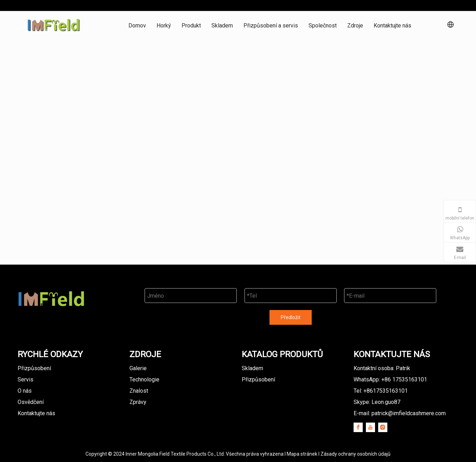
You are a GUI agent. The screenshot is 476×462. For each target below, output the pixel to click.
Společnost (323, 26)
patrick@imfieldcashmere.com (409, 413)
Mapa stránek (303, 454)
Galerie (138, 368)
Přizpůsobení (34, 368)
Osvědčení (31, 402)
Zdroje (355, 26)
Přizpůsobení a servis (271, 26)
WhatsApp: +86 (390, 379)
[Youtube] (370, 427)
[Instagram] (383, 427)
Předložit (291, 317)
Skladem (222, 26)
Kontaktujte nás (392, 26)
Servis (26, 379)
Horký (164, 26)
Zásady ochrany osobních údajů (356, 454)
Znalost (139, 391)
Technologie (144, 379)
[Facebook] (358, 427)
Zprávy (138, 402)
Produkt (191, 26)
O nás (25, 391)
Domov (137, 26)
